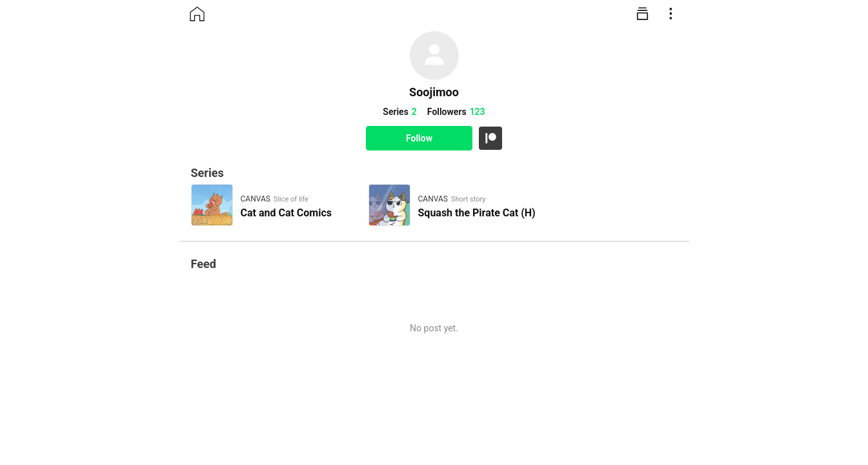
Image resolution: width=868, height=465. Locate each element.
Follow (419, 138)
